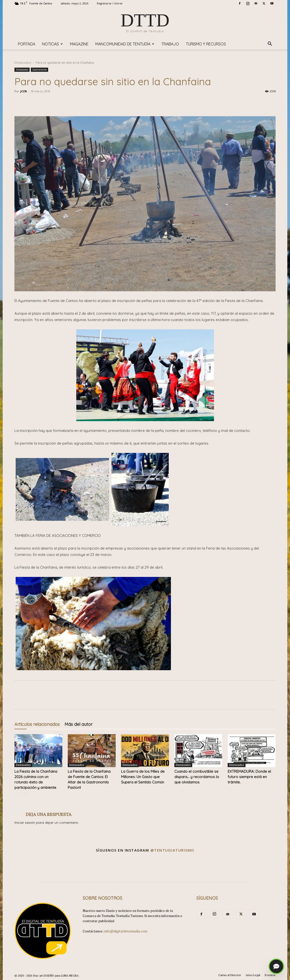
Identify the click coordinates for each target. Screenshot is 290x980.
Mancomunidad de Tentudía (125, 44)
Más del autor (78, 724)
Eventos (270, 975)
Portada (27, 44)
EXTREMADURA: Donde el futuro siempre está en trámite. (249, 777)
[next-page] (25, 793)
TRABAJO (170, 44)
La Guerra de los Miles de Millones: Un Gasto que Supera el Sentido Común (143, 777)
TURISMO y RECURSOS (206, 44)
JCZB (23, 91)
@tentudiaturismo (172, 850)
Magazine (79, 44)
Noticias (52, 44)
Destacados (23, 63)
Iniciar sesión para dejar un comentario (46, 823)
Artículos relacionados (37, 724)
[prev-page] (17, 793)
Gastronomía (39, 70)
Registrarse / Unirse (110, 3)
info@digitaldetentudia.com (126, 931)
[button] (270, 44)
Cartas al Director (230, 975)
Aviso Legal (253, 975)
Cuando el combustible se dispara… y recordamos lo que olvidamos (197, 777)
